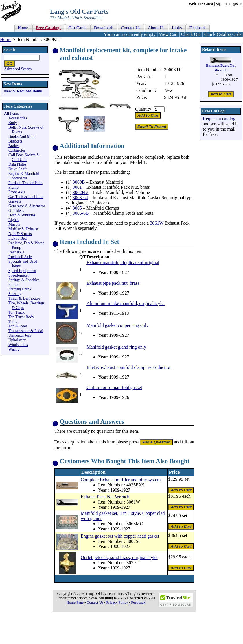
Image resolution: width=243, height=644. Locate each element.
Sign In (221, 4)
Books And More (22, 137)
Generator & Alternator (27, 206)
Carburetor (17, 150)
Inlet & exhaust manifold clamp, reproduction (129, 367)
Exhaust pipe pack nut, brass (113, 283)
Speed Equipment (22, 271)
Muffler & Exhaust (23, 229)
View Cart (168, 34)
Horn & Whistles (22, 215)
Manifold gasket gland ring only (116, 347)
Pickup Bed (18, 238)
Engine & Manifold (24, 174)
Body (13, 123)
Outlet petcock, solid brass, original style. (119, 557)
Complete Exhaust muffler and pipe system (121, 480)
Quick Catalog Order (224, 34)
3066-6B (81, 213)
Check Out (191, 34)
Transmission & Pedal (26, 331)
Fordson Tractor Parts (25, 183)
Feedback (138, 602)
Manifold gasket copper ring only (117, 325)
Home (6, 39)
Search (9, 50)
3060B (79, 182)
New (168, 90)
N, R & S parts (20, 234)
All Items (11, 113)
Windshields (18, 345)
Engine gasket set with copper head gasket (120, 536)
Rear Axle (16, 252)
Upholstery (17, 340)
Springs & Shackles (24, 280)
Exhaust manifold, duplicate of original (123, 263)
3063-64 (80, 198)
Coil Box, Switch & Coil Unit (24, 157)
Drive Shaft (18, 169)
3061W (157, 223)
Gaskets (15, 201)
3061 (77, 187)
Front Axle (17, 192)
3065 (77, 208)
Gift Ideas (16, 211)
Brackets (15, 141)
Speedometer (19, 275)
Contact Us (95, 602)
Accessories (18, 118)
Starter (14, 285)
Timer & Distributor (24, 298)
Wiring (14, 349)
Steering (15, 294)
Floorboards (18, 178)
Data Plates (17, 164)
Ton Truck (16, 312)
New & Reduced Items (23, 91)
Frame (13, 187)
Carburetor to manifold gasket (114, 387)
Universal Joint (20, 335)
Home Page (75, 602)
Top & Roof (18, 326)
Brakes (14, 146)
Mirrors (14, 224)
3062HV (81, 192)
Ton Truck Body (21, 317)
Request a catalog (219, 119)
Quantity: (144, 109)
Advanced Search (18, 69)
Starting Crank (20, 289)
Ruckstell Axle (20, 257)
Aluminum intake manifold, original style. (126, 303)
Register (235, 4)
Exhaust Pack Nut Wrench (105, 497)
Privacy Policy (117, 602)
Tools (13, 322)
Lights (13, 220)
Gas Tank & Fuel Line (26, 197)
